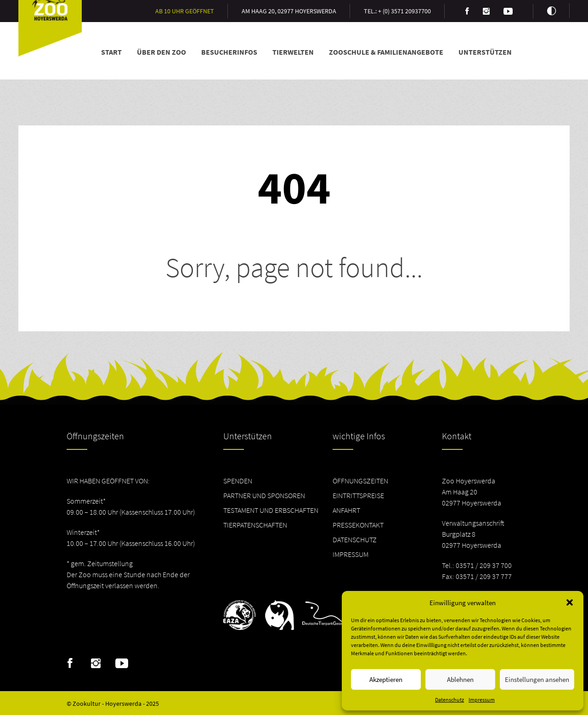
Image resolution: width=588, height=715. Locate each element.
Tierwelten (293, 52)
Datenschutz (449, 700)
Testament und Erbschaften (271, 510)
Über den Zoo (161, 52)
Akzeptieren (386, 679)
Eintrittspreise (358, 495)
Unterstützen (485, 52)
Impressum (482, 700)
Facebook (70, 664)
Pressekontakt (358, 525)
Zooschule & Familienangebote (386, 52)
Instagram (96, 664)
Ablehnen (460, 679)
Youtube (122, 664)
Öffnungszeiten (360, 481)
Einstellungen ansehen (537, 679)
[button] (570, 602)
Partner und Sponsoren (264, 495)
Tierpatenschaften (255, 525)
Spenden (238, 481)
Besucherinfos (229, 52)
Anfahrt (346, 510)
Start (111, 52)
